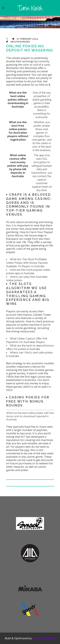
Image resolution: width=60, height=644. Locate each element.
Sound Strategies (44, 638)
